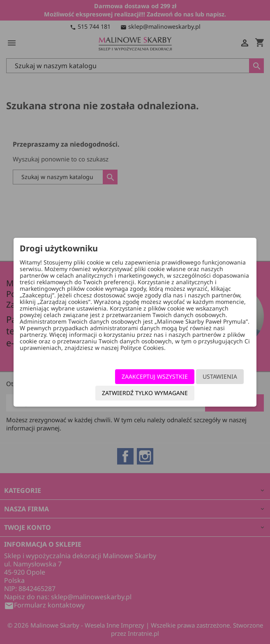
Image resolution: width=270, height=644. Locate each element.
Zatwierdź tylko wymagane (145, 393)
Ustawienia (220, 376)
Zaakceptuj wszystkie (155, 376)
